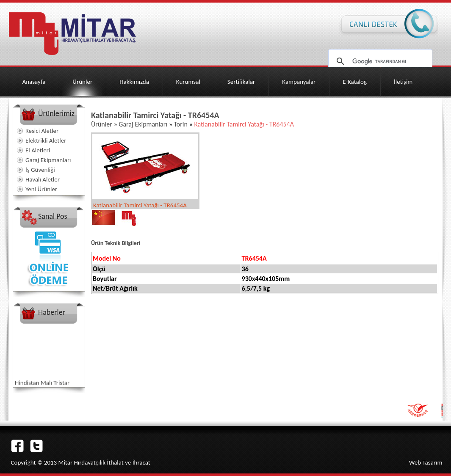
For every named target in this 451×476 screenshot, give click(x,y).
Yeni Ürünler (41, 189)
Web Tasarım (426, 462)
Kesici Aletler (42, 131)
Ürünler (82, 82)
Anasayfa (34, 82)
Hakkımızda (134, 82)
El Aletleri (38, 150)
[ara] (379, 61)
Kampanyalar (299, 82)
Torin (180, 124)
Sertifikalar (241, 82)
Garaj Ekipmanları (48, 160)
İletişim (403, 82)
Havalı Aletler (43, 179)
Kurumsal (188, 82)
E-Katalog (355, 82)
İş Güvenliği (40, 170)
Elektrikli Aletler (46, 140)
